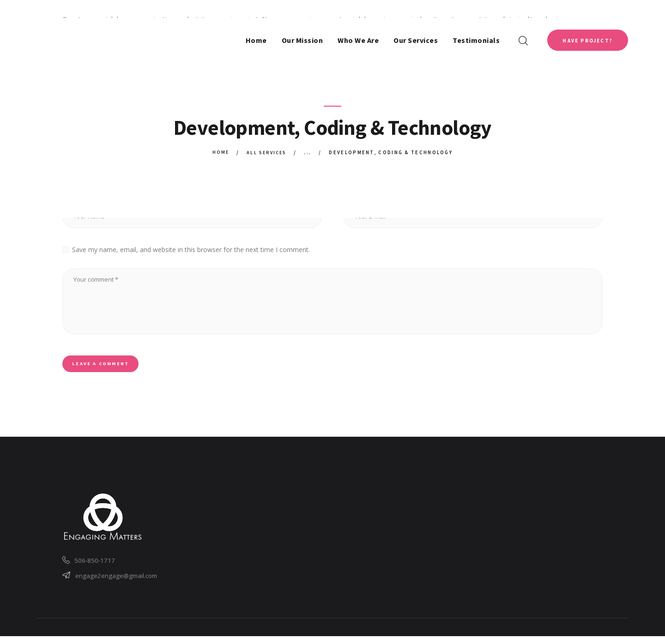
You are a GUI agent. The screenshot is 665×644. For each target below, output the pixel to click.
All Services (267, 152)
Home (219, 152)
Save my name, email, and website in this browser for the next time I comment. (191, 250)
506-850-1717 (96, 566)
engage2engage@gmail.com (118, 582)
